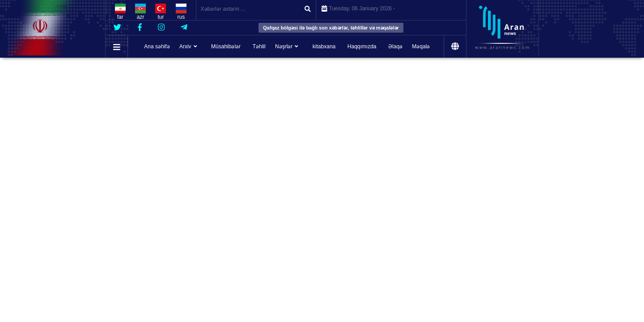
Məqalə (421, 47)
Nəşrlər (284, 47)
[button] (117, 47)
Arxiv (185, 47)
